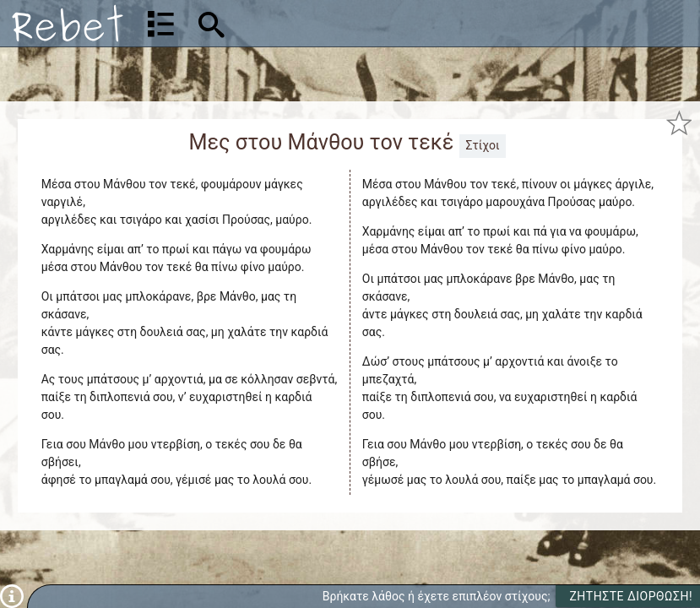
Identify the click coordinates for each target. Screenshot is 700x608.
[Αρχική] (68, 23)
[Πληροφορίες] (12, 595)
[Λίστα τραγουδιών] (161, 24)
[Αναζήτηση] (319, 23)
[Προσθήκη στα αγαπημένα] (679, 123)
